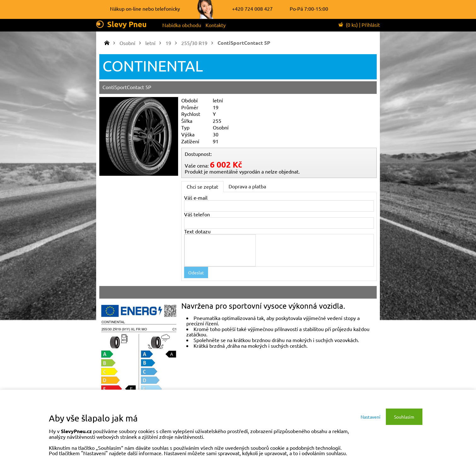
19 (168, 43)
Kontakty (216, 25)
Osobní (127, 43)
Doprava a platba (247, 186)
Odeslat (196, 272)
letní (150, 43)
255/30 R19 (194, 43)
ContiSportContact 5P (244, 43)
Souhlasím (404, 417)
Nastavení (371, 417)
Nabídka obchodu (182, 25)
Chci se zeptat (202, 186)
